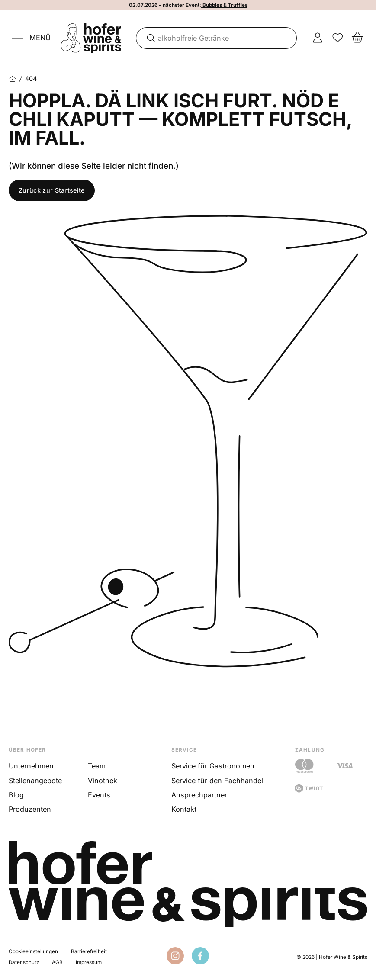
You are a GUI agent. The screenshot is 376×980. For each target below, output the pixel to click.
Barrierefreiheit (89, 951)
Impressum (89, 962)
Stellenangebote (35, 781)
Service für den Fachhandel (217, 781)
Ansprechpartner (199, 795)
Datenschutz (24, 962)
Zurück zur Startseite (52, 190)
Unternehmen (31, 766)
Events (99, 795)
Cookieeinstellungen (33, 951)
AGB (57, 962)
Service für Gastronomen (213, 766)
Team (97, 766)
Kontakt (184, 809)
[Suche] (148, 38)
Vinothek (103, 781)
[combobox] (217, 38)
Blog (16, 795)
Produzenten (30, 809)
